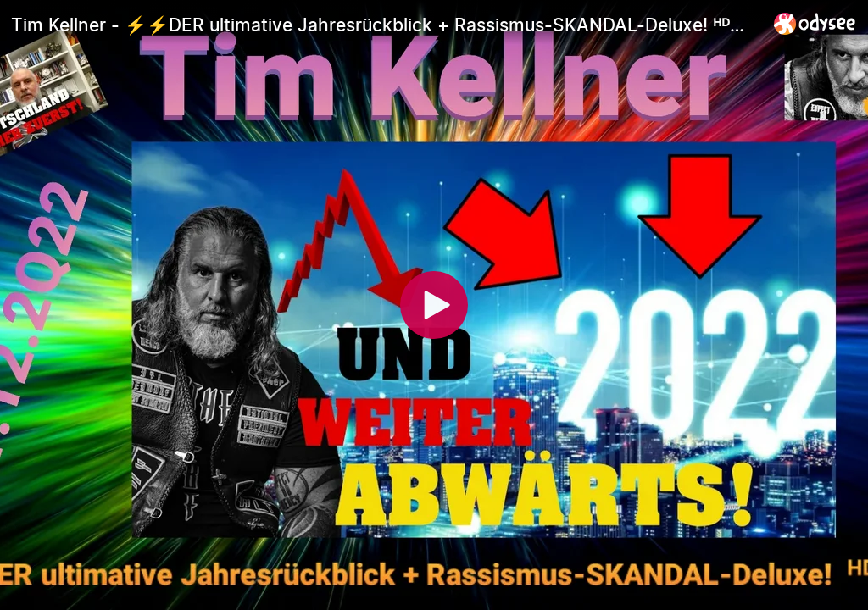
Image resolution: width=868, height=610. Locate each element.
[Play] (434, 305)
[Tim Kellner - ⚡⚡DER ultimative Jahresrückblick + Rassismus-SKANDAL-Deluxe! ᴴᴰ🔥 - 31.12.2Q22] (386, 25)
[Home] (815, 23)
